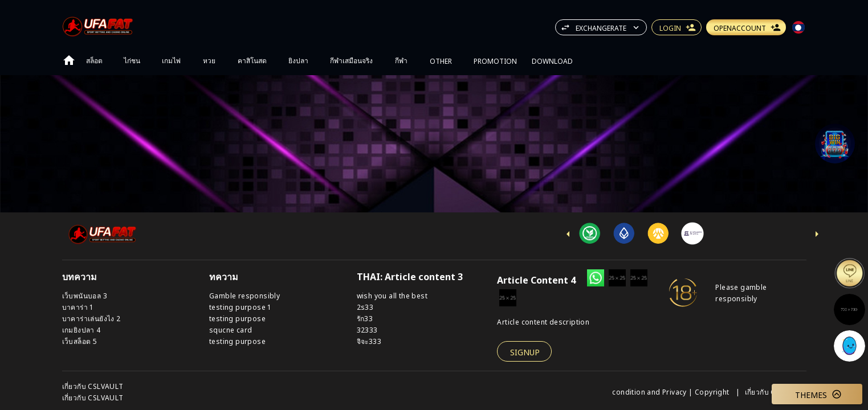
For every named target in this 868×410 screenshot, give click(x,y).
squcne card (231, 329)
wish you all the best (392, 295)
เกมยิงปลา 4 (81, 329)
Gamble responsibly (244, 295)
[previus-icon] (568, 234)
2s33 (365, 307)
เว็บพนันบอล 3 (85, 295)
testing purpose (237, 318)
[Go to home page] (69, 60)
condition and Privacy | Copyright (672, 391)
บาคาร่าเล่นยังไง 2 (91, 318)
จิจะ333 (369, 341)
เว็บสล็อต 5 (80, 341)
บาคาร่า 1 (78, 307)
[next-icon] (817, 234)
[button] (835, 143)
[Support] (835, 143)
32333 (367, 329)
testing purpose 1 (241, 307)
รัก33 (365, 318)
